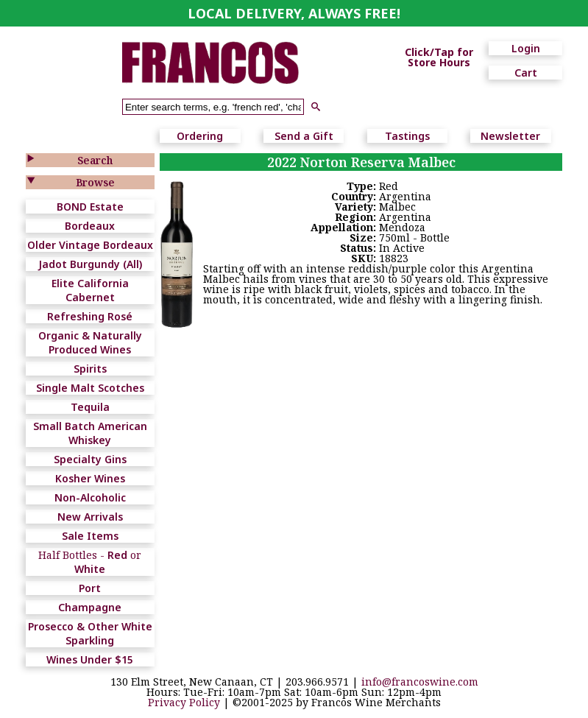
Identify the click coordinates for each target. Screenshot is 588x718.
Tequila (90, 407)
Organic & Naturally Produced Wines (90, 342)
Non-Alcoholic (90, 497)
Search (95, 160)
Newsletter (510, 136)
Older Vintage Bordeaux (90, 245)
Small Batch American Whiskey (90, 433)
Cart (526, 73)
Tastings (407, 136)
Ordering (200, 136)
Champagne (90, 607)
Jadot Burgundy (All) (90, 264)
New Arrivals (90, 517)
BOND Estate (90, 207)
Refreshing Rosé (90, 316)
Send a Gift (304, 136)
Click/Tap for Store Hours (439, 57)
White (90, 569)
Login (526, 48)
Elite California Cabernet (90, 290)
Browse (95, 182)
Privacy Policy (184, 702)
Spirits (90, 369)
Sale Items (90, 536)
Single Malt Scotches (90, 388)
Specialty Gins (90, 459)
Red (117, 555)
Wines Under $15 (90, 659)
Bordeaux (90, 226)
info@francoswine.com (420, 682)
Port (90, 588)
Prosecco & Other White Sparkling (90, 633)
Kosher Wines (90, 478)
